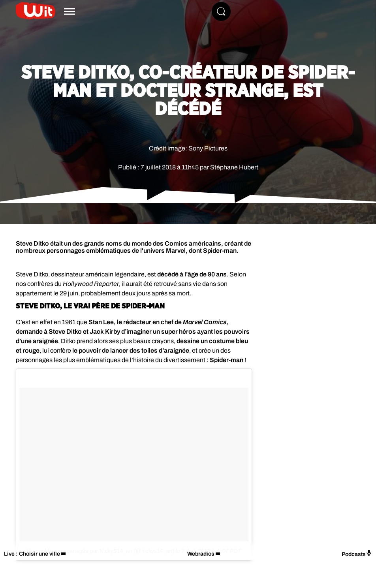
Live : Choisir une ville (32, 554)
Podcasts (357, 553)
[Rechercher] (221, 11)
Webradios (201, 554)
